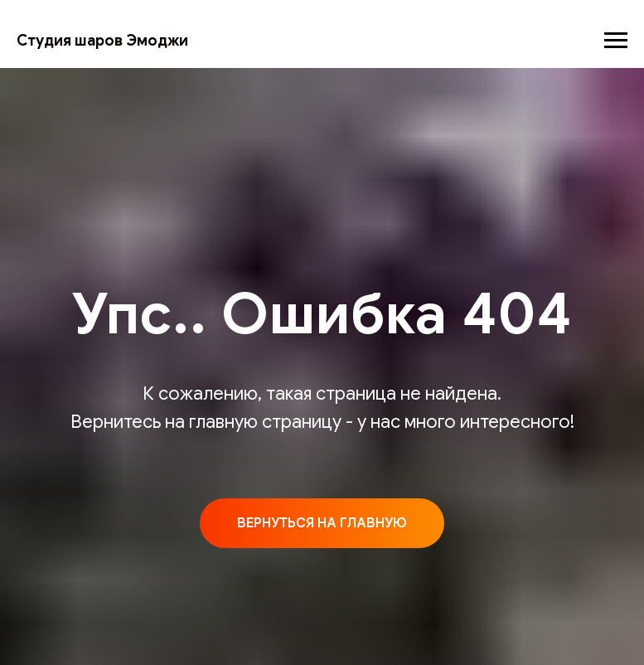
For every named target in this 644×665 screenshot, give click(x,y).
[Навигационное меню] (616, 41)
